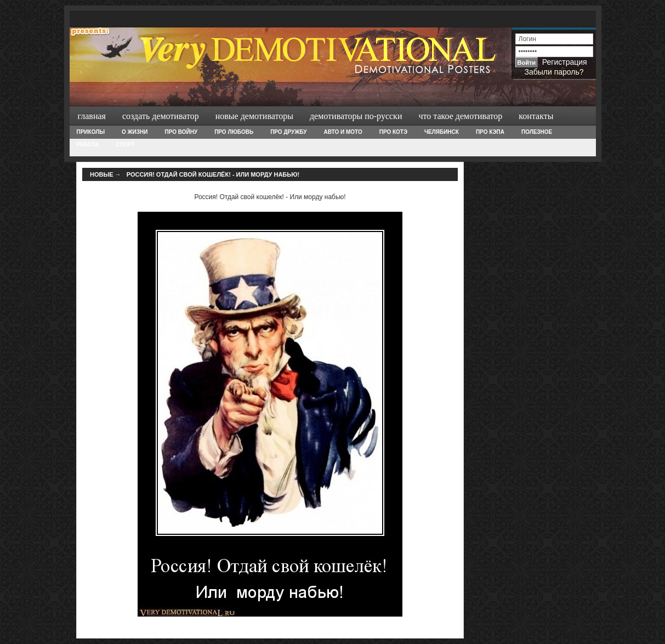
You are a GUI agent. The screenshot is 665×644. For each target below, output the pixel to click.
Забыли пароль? (554, 72)
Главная (92, 116)
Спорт (125, 145)
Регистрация (565, 62)
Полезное (537, 132)
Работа (88, 145)
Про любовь (234, 132)
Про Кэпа (490, 132)
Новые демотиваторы (254, 116)
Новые (102, 174)
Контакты (536, 116)
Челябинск (442, 132)
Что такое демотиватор (460, 116)
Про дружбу (288, 132)
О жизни (135, 132)
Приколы (91, 132)
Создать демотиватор (161, 116)
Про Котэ (393, 132)
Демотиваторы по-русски (356, 116)
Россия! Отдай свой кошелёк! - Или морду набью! (213, 174)
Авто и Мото (343, 132)
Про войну (181, 132)
